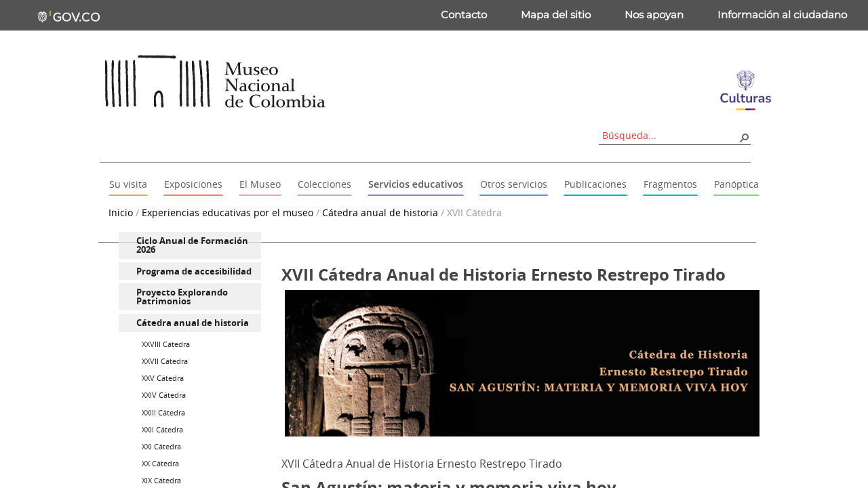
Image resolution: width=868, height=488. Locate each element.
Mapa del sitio (556, 15)
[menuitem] (190, 245)
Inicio (121, 212)
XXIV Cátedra (164, 395)
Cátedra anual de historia (380, 212)
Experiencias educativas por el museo (228, 212)
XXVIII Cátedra (166, 344)
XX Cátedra (160, 463)
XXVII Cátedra (165, 361)
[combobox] (670, 135)
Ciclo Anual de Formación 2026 (192, 245)
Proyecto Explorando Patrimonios (182, 297)
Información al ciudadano (782, 15)
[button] (744, 137)
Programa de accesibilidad (194, 271)
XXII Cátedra (162, 429)
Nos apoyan (654, 15)
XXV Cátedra (163, 378)
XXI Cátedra (161, 446)
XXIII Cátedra (163, 412)
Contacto (464, 15)
